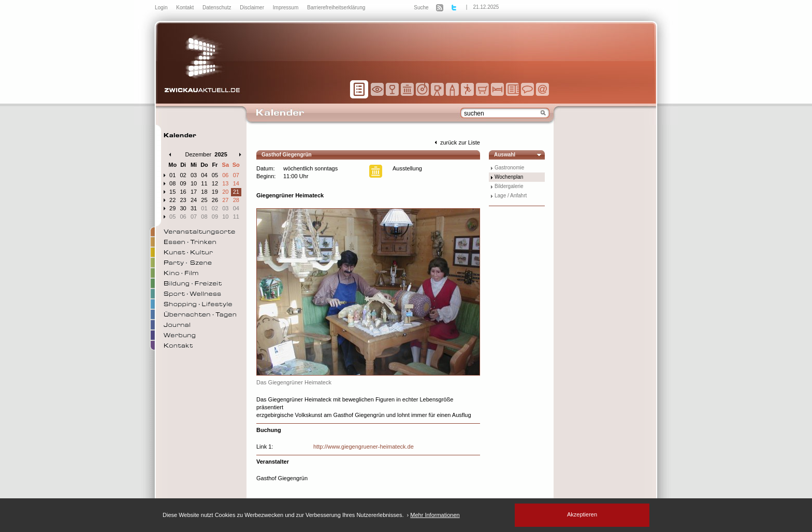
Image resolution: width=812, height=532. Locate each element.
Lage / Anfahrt (511, 196)
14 (236, 183)
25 (204, 200)
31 (194, 208)
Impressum (286, 8)
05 (215, 175)
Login (162, 8)
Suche (421, 8)
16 (183, 192)
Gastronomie (509, 168)
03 (194, 175)
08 (172, 183)
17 (194, 192)
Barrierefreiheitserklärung (336, 8)
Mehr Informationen (435, 515)
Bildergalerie (509, 186)
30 (183, 208)
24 (194, 200)
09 (183, 183)
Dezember (199, 154)
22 (172, 200)
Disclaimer (252, 8)
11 (204, 183)
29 (172, 208)
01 (172, 175)
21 (236, 192)
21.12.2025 (486, 7)
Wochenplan (509, 177)
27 (225, 200)
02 (183, 175)
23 (183, 200)
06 (225, 175)
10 (194, 183)
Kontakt (186, 8)
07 (236, 175)
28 (236, 200)
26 (215, 200)
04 (204, 175)
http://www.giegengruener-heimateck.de (364, 447)
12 (215, 183)
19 (215, 192)
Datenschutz (218, 8)
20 (225, 192)
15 (172, 192)
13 (225, 183)
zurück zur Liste (456, 142)
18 (204, 192)
